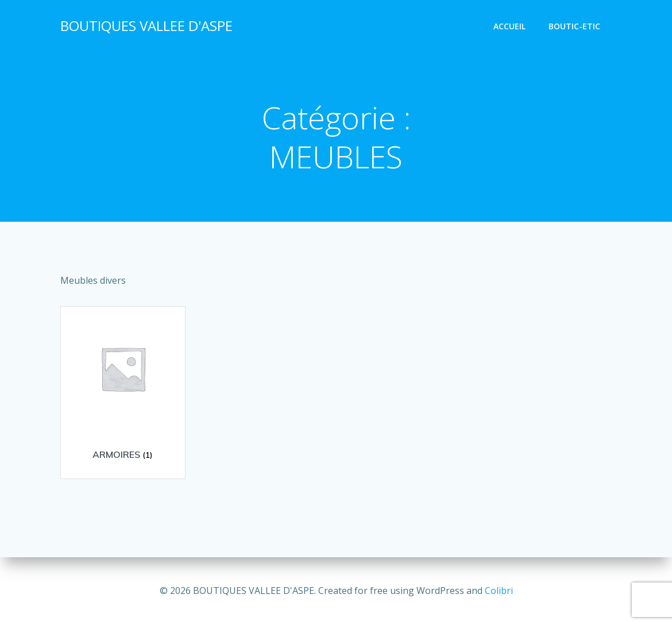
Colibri (499, 591)
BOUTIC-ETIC (574, 26)
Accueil (509, 26)
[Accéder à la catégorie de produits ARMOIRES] (123, 389)
